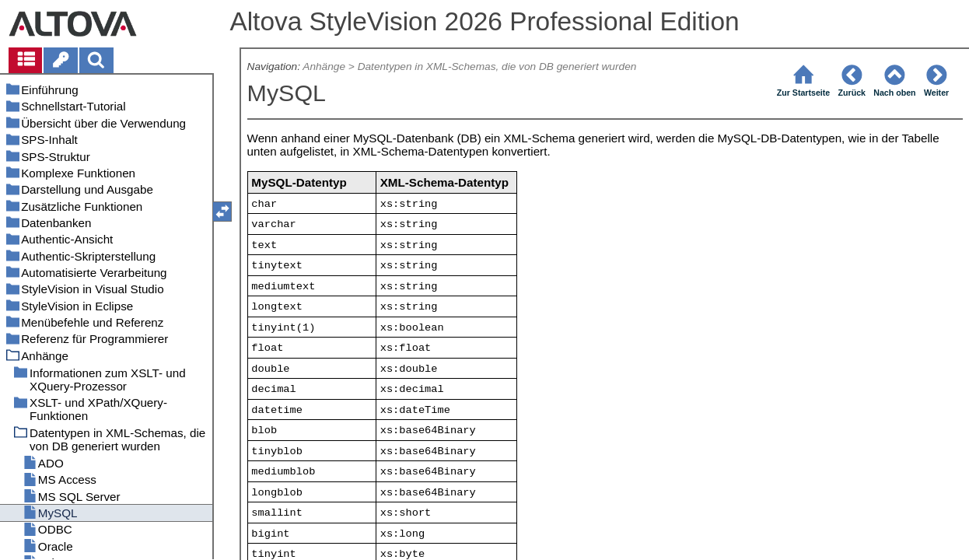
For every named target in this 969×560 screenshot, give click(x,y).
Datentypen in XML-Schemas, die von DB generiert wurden (497, 66)
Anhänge (324, 66)
